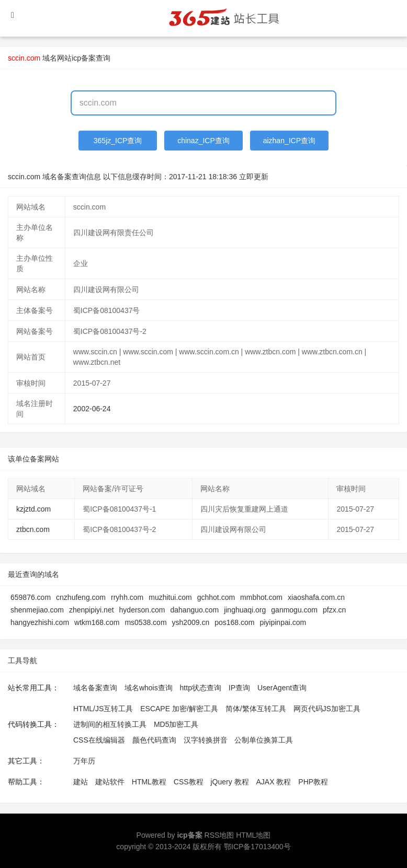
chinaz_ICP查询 (203, 141)
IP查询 (239, 688)
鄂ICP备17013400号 (257, 847)
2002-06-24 (92, 409)
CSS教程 (189, 782)
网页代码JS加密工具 (327, 709)
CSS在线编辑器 (99, 740)
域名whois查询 (149, 688)
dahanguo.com (195, 610)
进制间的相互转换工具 (110, 724)
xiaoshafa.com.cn (316, 597)
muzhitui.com (170, 597)
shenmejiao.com (37, 610)
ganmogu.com (294, 610)
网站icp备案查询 (84, 58)
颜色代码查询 (154, 740)
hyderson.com (142, 610)
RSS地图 (219, 835)
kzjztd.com (33, 509)
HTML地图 (253, 835)
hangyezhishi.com (40, 622)
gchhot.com (216, 597)
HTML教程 (149, 782)
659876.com (31, 597)
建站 (81, 782)
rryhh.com (127, 597)
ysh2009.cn (191, 622)
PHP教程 (313, 782)
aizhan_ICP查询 (289, 141)
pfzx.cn (334, 610)
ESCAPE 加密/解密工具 (179, 709)
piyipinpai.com (283, 622)
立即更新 (254, 177)
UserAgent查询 (282, 688)
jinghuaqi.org (245, 610)
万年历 (84, 761)
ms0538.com (145, 622)
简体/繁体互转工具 (256, 709)
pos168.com (234, 622)
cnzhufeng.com (81, 597)
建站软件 (110, 782)
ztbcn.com (33, 529)
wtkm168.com (97, 622)
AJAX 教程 (274, 782)
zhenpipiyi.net (92, 610)
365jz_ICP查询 (118, 141)
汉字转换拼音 (206, 740)
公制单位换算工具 (264, 740)
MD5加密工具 (176, 724)
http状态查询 (201, 688)
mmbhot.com (261, 597)
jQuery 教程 (229, 782)
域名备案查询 (95, 688)
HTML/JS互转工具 (103, 709)
